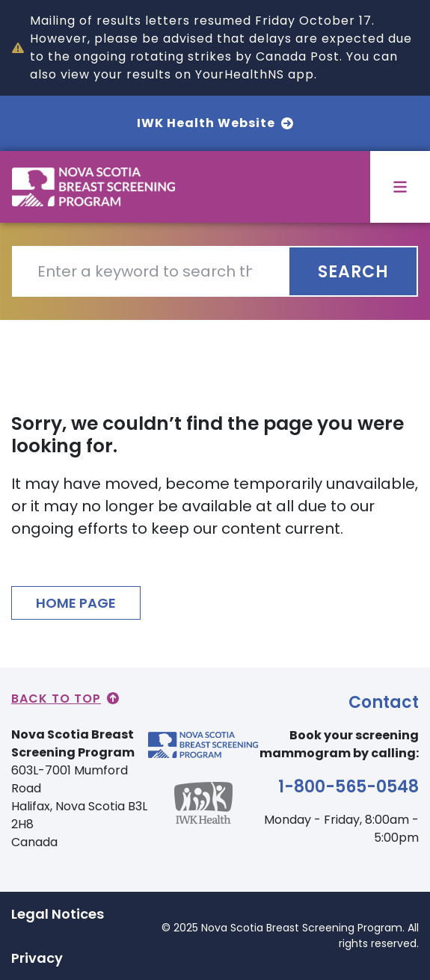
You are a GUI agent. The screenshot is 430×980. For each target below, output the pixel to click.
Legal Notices (58, 914)
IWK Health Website (215, 123)
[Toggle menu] (400, 187)
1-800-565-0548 (348, 787)
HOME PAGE (76, 603)
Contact (384, 702)
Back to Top (65, 699)
